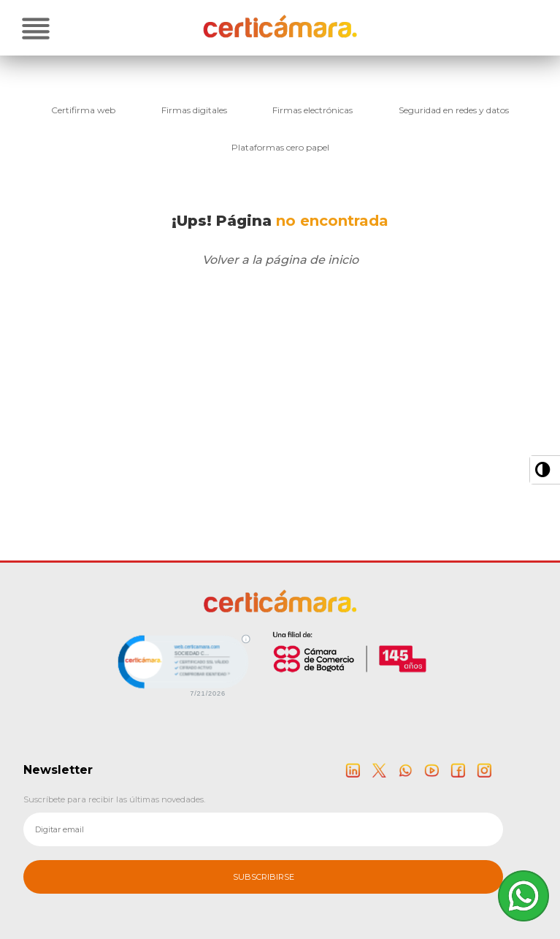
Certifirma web (83, 110)
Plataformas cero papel (280, 147)
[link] (182, 664)
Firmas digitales (194, 110)
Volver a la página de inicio (280, 260)
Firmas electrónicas (312, 110)
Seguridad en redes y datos (454, 110)
